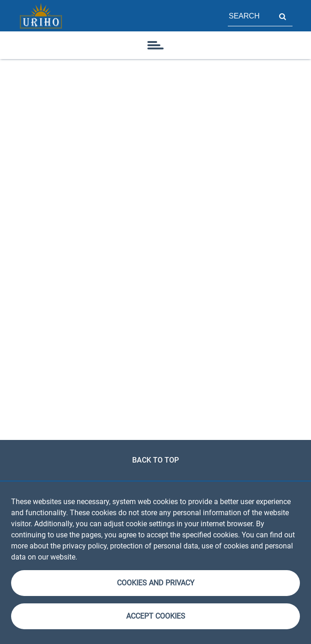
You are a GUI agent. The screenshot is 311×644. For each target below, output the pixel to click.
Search (282, 16)
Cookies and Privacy (156, 583)
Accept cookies (156, 616)
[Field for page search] (250, 16)
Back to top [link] (155, 460)
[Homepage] (41, 16)
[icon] (156, 45)
